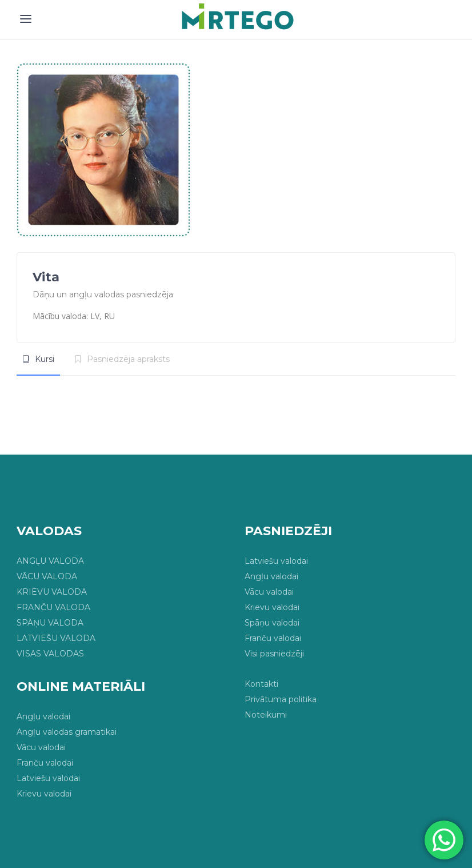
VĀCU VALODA (47, 576)
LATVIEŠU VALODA (56, 638)
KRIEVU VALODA (52, 592)
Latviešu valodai (276, 561)
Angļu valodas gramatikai (67, 732)
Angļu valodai (271, 576)
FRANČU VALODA (53, 607)
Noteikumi (266, 715)
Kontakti (261, 684)
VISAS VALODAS (50, 654)
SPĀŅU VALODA (50, 623)
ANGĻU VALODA (50, 561)
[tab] (38, 359)
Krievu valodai (272, 607)
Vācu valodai (269, 592)
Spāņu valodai (272, 623)
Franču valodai (273, 638)
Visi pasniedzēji (274, 654)
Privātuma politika (281, 699)
